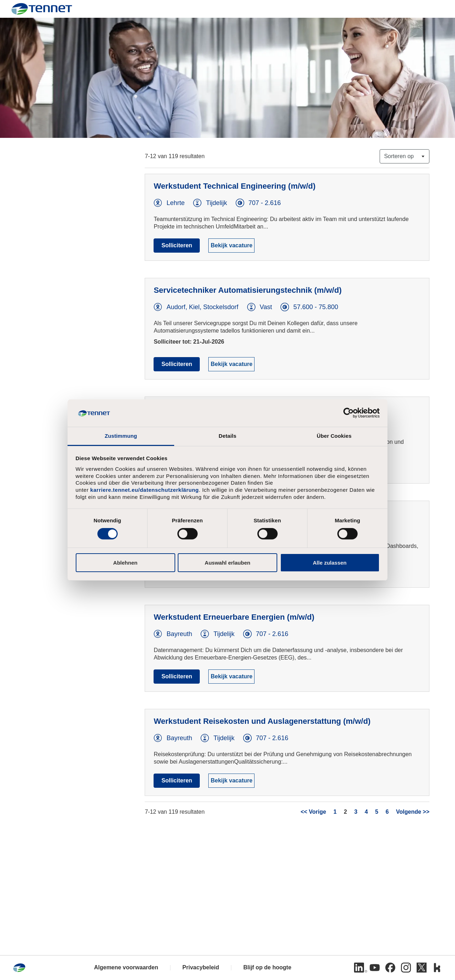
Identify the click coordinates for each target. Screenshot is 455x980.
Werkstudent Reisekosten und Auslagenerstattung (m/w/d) (262, 721)
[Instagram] (406, 968)
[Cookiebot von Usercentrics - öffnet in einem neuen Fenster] (349, 413)
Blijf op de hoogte (267, 967)
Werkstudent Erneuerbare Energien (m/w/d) (234, 617)
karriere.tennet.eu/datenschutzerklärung (144, 490)
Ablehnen (125, 563)
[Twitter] (422, 968)
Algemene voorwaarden (126, 967)
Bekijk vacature (232, 245)
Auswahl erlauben (227, 563)
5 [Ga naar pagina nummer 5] (377, 812)
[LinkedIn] (359, 968)
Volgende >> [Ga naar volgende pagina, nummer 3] (413, 812)
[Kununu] (437, 968)
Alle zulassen (330, 563)
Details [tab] (227, 436)
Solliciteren (177, 245)
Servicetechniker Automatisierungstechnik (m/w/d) (248, 290)
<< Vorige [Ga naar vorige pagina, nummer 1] (314, 812)
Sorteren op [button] (399, 156)
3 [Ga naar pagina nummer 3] (356, 812)
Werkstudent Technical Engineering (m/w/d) (234, 186)
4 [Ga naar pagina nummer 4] (366, 812)
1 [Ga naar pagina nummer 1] (335, 812)
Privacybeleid (201, 967)
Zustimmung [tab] (121, 436)
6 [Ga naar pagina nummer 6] (387, 812)
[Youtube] (375, 968)
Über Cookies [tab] (334, 436)
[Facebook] (390, 968)
